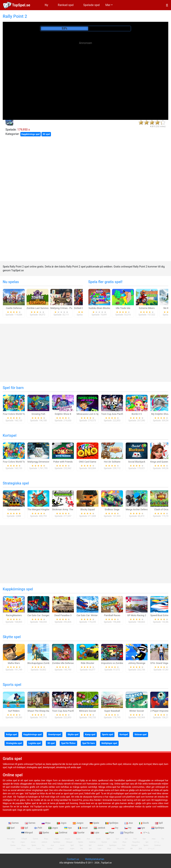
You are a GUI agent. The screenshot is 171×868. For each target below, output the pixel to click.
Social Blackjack (137, 462)
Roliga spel (11, 735)
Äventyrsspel (55, 735)
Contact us (73, 859)
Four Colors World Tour (15, 414)
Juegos (78, 823)
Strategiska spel (16, 483)
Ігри (68, 828)
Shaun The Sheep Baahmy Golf (44, 711)
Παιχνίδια (127, 833)
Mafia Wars (14, 663)
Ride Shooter (88, 663)
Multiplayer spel (109, 743)
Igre (142, 828)
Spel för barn (13, 388)
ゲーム (145, 833)
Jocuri (83, 828)
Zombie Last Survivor (38, 308)
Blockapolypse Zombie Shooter (44, 663)
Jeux (129, 823)
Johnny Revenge (137, 663)
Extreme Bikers (147, 308)
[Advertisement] (85, 72)
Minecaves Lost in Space (90, 414)
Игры (46, 823)
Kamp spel (90, 735)
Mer (108, 5)
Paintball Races (112, 615)
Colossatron (14, 509)
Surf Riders (14, 711)
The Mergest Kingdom (39, 509)
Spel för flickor (68, 743)
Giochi (144, 823)
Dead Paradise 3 (63, 615)
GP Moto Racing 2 (137, 615)
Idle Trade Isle (123, 308)
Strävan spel (141, 735)
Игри (110, 833)
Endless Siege (112, 509)
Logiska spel (35, 743)
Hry (128, 828)
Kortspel (10, 435)
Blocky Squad (88, 509)
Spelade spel (92, 5)
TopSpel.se (21, 5)
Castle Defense (14, 308)
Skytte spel (12, 637)
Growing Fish (38, 414)
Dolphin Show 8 (63, 414)
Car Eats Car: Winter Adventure (93, 615)
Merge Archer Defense (137, 509)
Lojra (95, 833)
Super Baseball (112, 711)
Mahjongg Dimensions (39, 462)
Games (14, 823)
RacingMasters (14, 615)
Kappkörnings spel (31, 134)
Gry (115, 828)
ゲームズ (151, 849)
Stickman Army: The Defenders (68, 509)
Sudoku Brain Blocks (99, 308)
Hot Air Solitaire (112, 462)
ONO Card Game (88, 462)
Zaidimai (61, 833)
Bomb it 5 (137, 414)
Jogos (62, 823)
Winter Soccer (137, 711)
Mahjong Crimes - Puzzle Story (66, 308)
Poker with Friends (63, 462)
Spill (159, 823)
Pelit (38, 828)
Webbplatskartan (95, 859)
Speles (44, 833)
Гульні (39, 849)
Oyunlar (79, 833)
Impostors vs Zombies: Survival (118, 663)
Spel (11, 828)
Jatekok (100, 828)
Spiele (95, 823)
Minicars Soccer (88, 711)
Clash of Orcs (161, 509)
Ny (46, 5)
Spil (25, 828)
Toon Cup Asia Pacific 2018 (116, 414)
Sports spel (12, 685)
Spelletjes (112, 823)
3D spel (46, 134)
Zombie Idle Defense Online (66, 663)
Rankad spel (66, 5)
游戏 (140, 849)
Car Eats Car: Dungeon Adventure (45, 615)
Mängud (27, 833)
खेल (131, 849)
